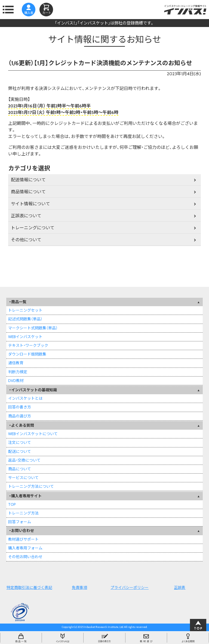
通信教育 (16, 363)
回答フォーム (20, 522)
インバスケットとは (25, 398)
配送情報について (28, 180)
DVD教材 (16, 381)
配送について (20, 452)
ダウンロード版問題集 (27, 354)
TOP (12, 504)
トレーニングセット (25, 310)
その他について (26, 240)
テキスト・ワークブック (28, 345)
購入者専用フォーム (25, 548)
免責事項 (79, 588)
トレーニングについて (33, 228)
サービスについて (23, 478)
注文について (20, 443)
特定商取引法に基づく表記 (29, 588)
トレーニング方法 (23, 513)
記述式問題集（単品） (25, 319)
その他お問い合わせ (25, 557)
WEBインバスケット (25, 337)
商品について (20, 469)
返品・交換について (24, 460)
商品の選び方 (20, 416)
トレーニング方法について (31, 486)
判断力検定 (18, 372)
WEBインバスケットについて (33, 434)
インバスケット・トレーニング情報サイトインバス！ (185, 10)
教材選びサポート (23, 539)
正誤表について (26, 216)
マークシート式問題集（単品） (33, 328)
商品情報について (28, 192)
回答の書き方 (20, 407)
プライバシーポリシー (130, 588)
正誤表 (180, 588)
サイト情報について (30, 204)
